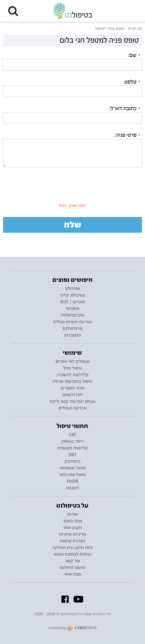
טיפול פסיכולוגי (73, 475)
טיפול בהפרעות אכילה (72, 381)
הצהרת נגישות (73, 541)
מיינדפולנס (72, 328)
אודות (72, 514)
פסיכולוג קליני (72, 295)
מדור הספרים (72, 388)
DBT (72, 455)
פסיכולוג (73, 288)
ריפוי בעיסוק (72, 441)
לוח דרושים (72, 395)
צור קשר (72, 561)
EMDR (72, 481)
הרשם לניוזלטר (72, 567)
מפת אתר (72, 574)
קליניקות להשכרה (72, 375)
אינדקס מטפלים (73, 408)
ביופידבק (72, 461)
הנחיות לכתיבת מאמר (73, 554)
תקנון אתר (72, 527)
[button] (13, 11)
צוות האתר (72, 521)
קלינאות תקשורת (72, 448)
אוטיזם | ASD (73, 302)
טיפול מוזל (73, 368)
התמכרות (72, 335)
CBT (72, 435)
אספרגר (73, 308)
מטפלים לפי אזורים (72, 361)
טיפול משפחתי (72, 468)
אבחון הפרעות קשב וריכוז (72, 401)
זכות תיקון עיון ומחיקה (73, 547)
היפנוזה (73, 488)
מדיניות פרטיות (72, 534)
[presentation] (73, 189)
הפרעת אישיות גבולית (72, 322)
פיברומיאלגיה (73, 315)
